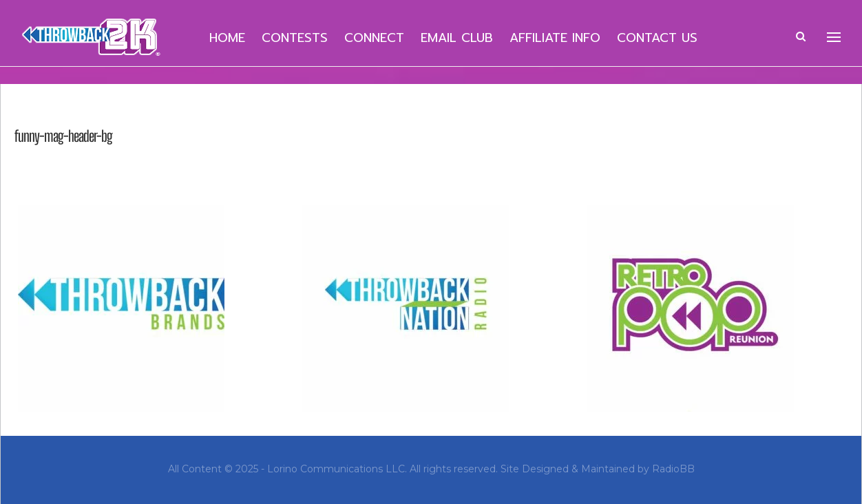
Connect (374, 38)
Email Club (457, 38)
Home (227, 38)
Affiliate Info (555, 38)
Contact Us (657, 38)
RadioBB (673, 469)
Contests (295, 38)
